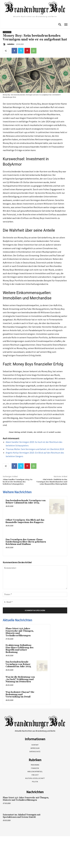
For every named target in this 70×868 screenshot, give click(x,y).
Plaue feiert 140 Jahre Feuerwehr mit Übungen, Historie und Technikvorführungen (20, 632)
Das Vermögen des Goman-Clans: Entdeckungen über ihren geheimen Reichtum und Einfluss (26, 542)
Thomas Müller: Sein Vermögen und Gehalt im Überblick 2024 (35, 449)
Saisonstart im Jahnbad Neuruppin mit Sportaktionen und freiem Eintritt (22, 816)
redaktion (10, 44)
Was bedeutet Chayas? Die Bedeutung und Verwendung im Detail (20, 694)
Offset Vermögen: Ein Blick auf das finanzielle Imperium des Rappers (25, 521)
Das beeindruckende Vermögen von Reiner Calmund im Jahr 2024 (26, 502)
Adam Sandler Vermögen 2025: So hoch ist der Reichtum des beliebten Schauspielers (18, 482)
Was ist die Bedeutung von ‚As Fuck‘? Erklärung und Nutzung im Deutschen (20, 679)
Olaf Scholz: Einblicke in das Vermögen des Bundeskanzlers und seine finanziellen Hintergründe (52, 482)
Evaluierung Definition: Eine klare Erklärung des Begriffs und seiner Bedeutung (19, 649)
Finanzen (7, 32)
